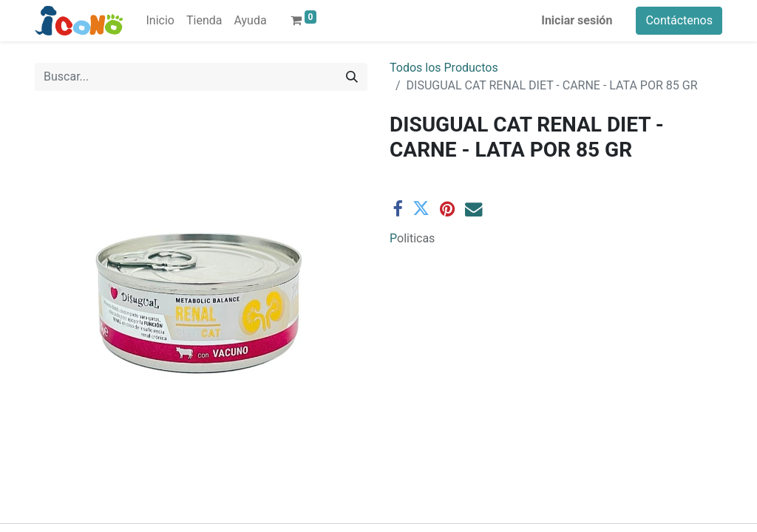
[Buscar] (352, 77)
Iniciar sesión (577, 20)
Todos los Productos (444, 68)
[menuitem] (160, 21)
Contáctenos (679, 20)
